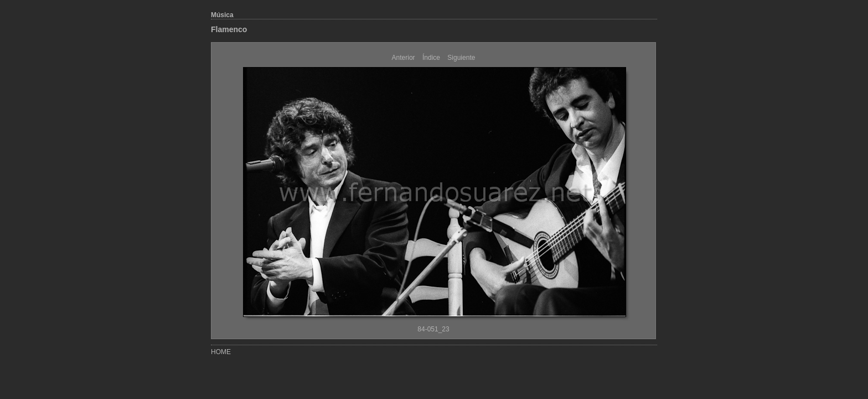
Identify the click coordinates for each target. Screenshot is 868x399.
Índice (431, 58)
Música (222, 15)
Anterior (404, 58)
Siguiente (461, 58)
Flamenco (229, 29)
